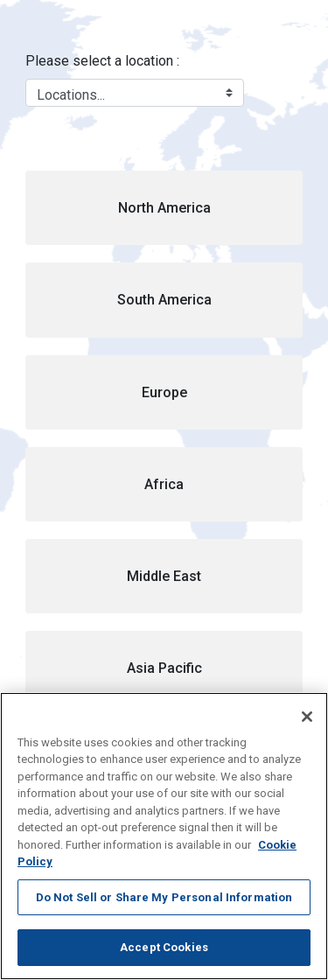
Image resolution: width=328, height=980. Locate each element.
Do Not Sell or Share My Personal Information (164, 897)
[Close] (307, 717)
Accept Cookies (164, 947)
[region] (164, 836)
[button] (164, 208)
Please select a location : (102, 61)
